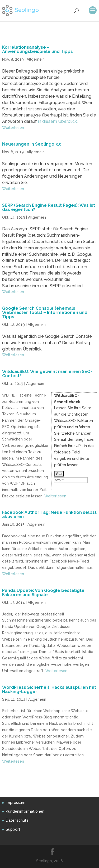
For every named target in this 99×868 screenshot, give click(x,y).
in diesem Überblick (57, 121)
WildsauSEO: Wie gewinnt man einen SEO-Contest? (47, 374)
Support (13, 829)
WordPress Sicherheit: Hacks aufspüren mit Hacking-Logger (49, 689)
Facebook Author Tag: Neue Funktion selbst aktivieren (49, 514)
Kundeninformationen (25, 811)
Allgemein (36, 59)
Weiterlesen (13, 128)
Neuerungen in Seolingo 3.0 (32, 144)
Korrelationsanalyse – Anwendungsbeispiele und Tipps (37, 49)
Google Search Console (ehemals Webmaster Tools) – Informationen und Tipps (45, 312)
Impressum (16, 803)
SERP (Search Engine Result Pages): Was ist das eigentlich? (49, 207)
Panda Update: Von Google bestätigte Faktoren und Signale (43, 593)
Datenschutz (17, 820)
